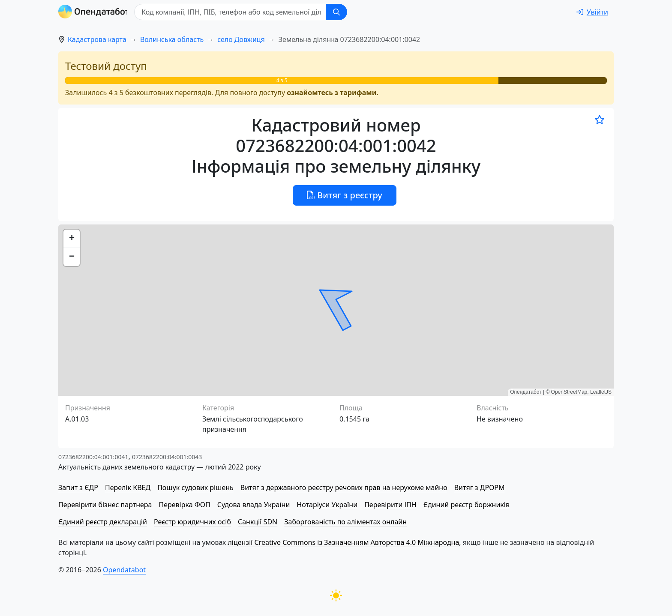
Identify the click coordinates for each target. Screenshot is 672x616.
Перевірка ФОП (184, 505)
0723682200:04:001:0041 (93, 457)
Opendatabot (124, 570)
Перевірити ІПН (390, 505)
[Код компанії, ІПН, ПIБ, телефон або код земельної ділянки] (232, 12)
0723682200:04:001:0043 (167, 457)
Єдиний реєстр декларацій (103, 522)
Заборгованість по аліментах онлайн (345, 522)
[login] (592, 12)
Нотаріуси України (327, 505)
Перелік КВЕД (128, 487)
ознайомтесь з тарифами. (333, 93)
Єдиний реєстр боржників (466, 505)
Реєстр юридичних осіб (192, 522)
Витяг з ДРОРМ (480, 487)
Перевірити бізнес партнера (105, 505)
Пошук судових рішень (195, 487)
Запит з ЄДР (78, 487)
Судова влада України (254, 505)
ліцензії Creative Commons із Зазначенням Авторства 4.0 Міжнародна (343, 542)
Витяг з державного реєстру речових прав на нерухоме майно (344, 487)
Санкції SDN (258, 522)
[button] (72, 239)
